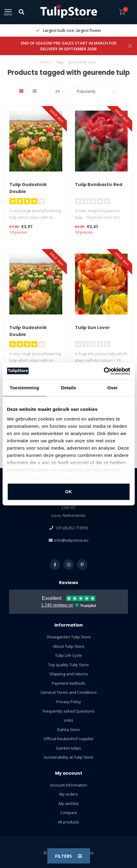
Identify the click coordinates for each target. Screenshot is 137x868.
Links (68, 720)
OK (68, 492)
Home (46, 62)
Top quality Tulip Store (68, 665)
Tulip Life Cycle (68, 655)
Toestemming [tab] (24, 388)
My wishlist (69, 803)
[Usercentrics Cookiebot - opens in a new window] (104, 371)
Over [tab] (113, 388)
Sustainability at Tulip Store (68, 757)
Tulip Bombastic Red (99, 185)
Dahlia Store (68, 730)
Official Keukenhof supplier (69, 739)
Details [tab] (69, 388)
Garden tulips (68, 748)
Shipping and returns (69, 674)
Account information (69, 785)
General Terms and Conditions (69, 692)
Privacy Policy (69, 702)
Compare (69, 813)
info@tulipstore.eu (71, 540)
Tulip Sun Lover (93, 328)
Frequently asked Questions (69, 711)
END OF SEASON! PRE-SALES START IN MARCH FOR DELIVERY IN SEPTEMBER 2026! (69, 46)
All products (68, 822)
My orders (69, 794)
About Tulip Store (69, 646)
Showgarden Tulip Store (69, 637)
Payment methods (68, 683)
